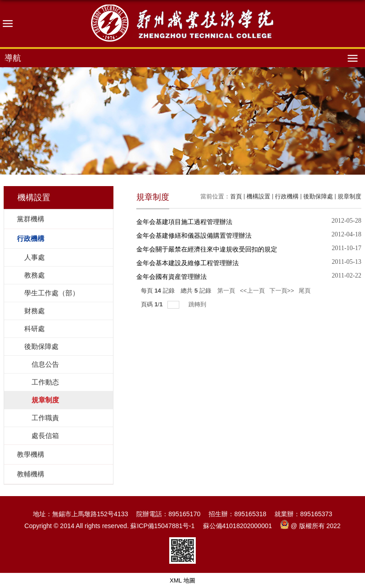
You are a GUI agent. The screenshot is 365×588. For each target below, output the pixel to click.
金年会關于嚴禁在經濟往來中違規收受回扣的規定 (207, 249)
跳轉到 (198, 304)
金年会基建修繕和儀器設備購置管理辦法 (194, 235)
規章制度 (349, 196)
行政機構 (287, 196)
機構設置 (258, 196)
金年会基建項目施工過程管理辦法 (184, 222)
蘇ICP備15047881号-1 (162, 526)
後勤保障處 (318, 196)
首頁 (236, 196)
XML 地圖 (182, 580)
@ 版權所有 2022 (311, 526)
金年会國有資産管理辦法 (172, 277)
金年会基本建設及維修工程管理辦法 (188, 263)
